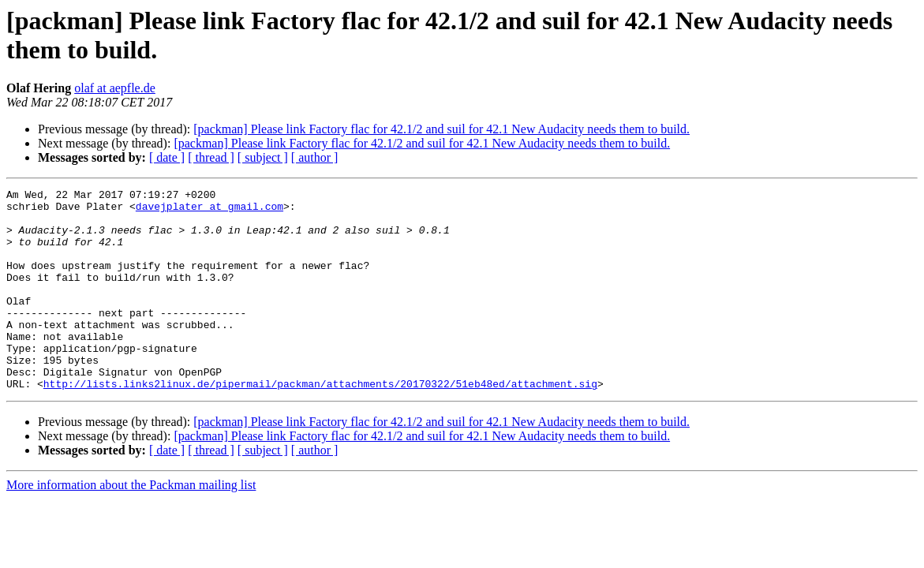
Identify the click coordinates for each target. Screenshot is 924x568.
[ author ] (315, 157)
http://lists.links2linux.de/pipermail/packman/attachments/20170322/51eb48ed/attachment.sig (320, 424)
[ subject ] (263, 157)
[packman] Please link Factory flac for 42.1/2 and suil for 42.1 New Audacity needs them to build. (441, 129)
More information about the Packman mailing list (131, 525)
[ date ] (167, 157)
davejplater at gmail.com (209, 211)
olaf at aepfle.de (115, 88)
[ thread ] (211, 157)
